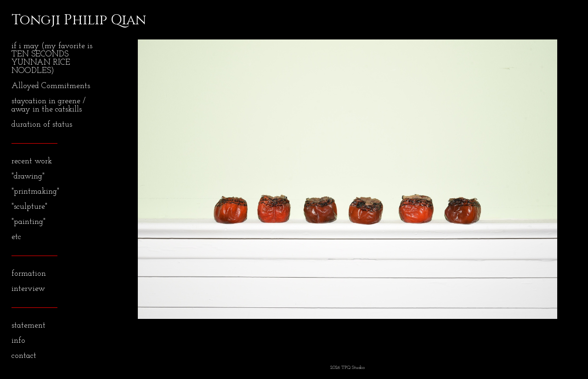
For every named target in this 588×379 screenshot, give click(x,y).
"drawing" (28, 176)
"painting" (28, 222)
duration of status (42, 125)
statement (28, 326)
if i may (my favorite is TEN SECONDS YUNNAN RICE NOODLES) (52, 59)
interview (28, 289)
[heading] (34, 20)
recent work (32, 161)
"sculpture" (29, 207)
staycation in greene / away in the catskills (48, 105)
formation (29, 274)
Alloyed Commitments (51, 86)
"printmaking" (35, 192)
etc (16, 237)
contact (24, 356)
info (18, 341)
